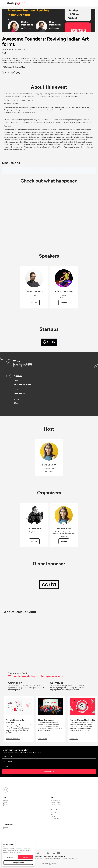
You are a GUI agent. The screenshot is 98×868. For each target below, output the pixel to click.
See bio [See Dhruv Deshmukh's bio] (34, 303)
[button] (96, 3)
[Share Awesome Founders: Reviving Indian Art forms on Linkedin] (13, 73)
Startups (6, 804)
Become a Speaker (56, 804)
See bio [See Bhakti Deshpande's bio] (64, 303)
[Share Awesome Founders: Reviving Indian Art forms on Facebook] (4, 73)
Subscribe (48, 772)
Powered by (49, 864)
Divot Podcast (55, 818)
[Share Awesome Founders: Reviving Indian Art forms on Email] (18, 73)
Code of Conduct (59, 857)
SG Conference (55, 800)
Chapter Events (55, 802)
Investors (6, 800)
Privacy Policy (38, 857)
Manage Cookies (18, 863)
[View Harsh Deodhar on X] (34, 524)
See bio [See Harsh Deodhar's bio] (34, 541)
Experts (5, 802)
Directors (6, 808)
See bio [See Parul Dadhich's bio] (64, 541)
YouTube (53, 817)
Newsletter (54, 813)
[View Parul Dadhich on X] (64, 524)
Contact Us (6, 829)
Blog (52, 815)
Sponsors (6, 806)
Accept (25, 857)
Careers (5, 827)
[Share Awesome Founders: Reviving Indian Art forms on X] (9, 73)
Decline (10, 857)
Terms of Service (48, 857)
